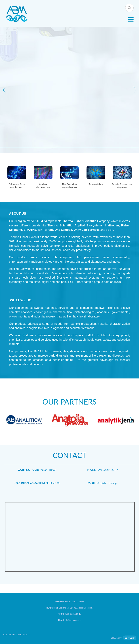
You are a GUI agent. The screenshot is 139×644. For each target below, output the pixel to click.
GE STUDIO (130, 638)
